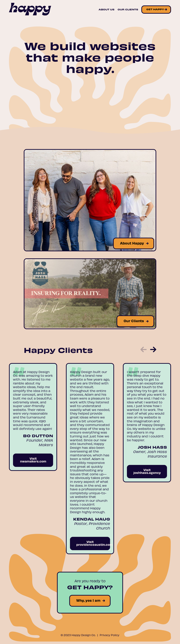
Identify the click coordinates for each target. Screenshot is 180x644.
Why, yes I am (88, 600)
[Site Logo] (30, 10)
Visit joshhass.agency (147, 471)
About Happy (132, 243)
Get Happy (155, 9)
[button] (144, 350)
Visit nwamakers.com (33, 460)
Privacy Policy (110, 635)
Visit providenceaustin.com (93, 543)
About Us (107, 9)
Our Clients (128, 9)
